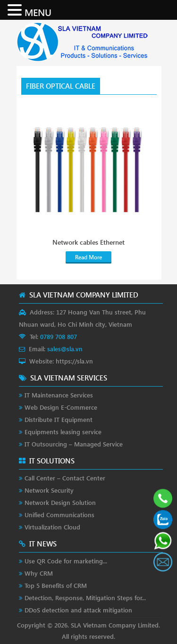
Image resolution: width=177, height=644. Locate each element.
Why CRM (39, 573)
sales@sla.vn (65, 349)
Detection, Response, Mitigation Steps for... (85, 598)
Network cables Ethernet (88, 242)
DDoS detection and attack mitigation (78, 610)
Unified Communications (59, 515)
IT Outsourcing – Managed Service (74, 444)
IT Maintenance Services (59, 395)
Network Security (49, 490)
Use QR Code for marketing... (66, 561)
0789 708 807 (59, 336)
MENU (38, 12)
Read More (88, 257)
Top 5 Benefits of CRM (56, 585)
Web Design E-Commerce (61, 407)
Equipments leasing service (63, 432)
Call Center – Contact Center (65, 478)
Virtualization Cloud (52, 527)
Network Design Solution (60, 502)
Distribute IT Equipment (59, 419)
